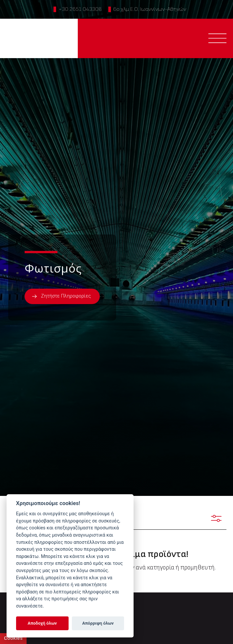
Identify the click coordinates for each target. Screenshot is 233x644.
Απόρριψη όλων (98, 623)
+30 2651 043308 (80, 9)
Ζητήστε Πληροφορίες (66, 296)
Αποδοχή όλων (42, 623)
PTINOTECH (39, 38)
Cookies (13, 638)
